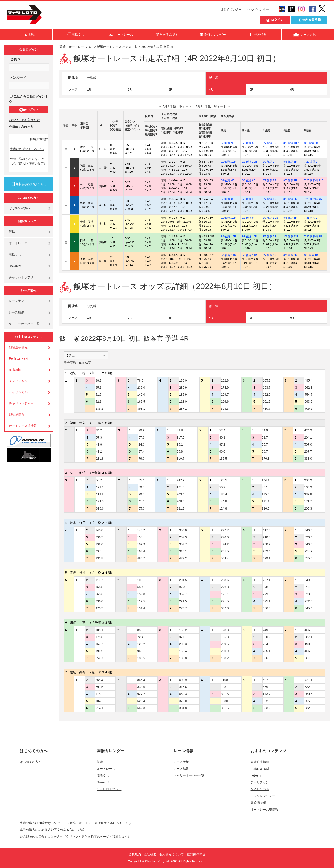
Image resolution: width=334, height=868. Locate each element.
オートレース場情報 (23, 426)
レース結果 (17, 312)
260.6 (99, 594)
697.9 (267, 680)
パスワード (18, 78)
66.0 (222, 451)
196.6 (225, 402)
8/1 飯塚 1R (311, 255)
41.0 (141, 501)
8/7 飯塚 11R (270, 218)
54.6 (265, 430)
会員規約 (135, 854)
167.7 (99, 644)
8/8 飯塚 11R (249, 255)
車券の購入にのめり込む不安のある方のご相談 (52, 830)
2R (130, 89)
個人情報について (172, 854)
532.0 (308, 687)
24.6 (141, 444)
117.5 (181, 437)
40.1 (222, 437)
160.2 (308, 487)
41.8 (99, 444)
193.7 (267, 388)
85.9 (140, 630)
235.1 (99, 409)
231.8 (100, 459)
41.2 (99, 451)
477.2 (183, 558)
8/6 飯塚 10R (291, 143)
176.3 (266, 459)
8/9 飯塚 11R (228, 255)
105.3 (267, 380)
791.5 (99, 687)
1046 (99, 701)
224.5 (267, 644)
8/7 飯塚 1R (269, 199)
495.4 (308, 380)
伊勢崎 (92, 78)
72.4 (140, 637)
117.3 (267, 530)
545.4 (308, 608)
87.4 (182, 587)
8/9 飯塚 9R (228, 143)
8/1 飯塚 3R (311, 143)
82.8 (180, 430)
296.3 (99, 537)
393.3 (225, 409)
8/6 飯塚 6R (290, 162)
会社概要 (150, 854)
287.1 (183, 409)
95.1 (180, 444)
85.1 (265, 487)
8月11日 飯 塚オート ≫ (213, 106)
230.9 (225, 651)
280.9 (183, 388)
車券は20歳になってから (27, 149)
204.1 (308, 437)
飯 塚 (214, 78)
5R (251, 89)
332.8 (99, 558)
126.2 (141, 644)
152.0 (267, 395)
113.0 (183, 402)
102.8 (225, 380)
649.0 (308, 544)
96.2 (140, 651)
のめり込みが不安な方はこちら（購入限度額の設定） (28, 161)
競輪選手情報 (18, 347)
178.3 (100, 487)
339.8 (308, 494)
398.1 (141, 409)
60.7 (265, 451)
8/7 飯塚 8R (269, 143)
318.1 (183, 551)
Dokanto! (15, 266)
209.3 (183, 644)
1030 (224, 701)
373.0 (183, 701)
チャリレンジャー (21, 403)
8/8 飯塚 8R (249, 143)
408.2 (225, 658)
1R (89, 89)
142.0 (141, 395)
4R (211, 89)
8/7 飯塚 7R (269, 162)
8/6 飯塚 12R (291, 237)
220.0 (225, 537)
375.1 (267, 601)
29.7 (141, 494)
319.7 (181, 459)
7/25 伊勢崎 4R (313, 199)
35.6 (141, 480)
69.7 (141, 487)
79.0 (141, 459)
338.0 (308, 459)
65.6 (141, 508)
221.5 (183, 601)
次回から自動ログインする (28, 99)
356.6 (267, 608)
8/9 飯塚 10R (228, 162)
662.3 (308, 388)
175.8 (99, 637)
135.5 (223, 459)
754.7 (308, 395)
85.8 (180, 451)
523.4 (141, 701)
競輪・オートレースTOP (76, 47)
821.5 (225, 694)
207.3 (183, 537)
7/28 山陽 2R (312, 162)
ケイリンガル (18, 392)
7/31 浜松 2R (312, 218)
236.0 (141, 388)
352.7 (183, 544)
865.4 (99, 680)
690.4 (308, 537)
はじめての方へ (231, 9)
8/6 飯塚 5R (290, 218)
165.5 (141, 402)
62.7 (265, 437)
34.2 (99, 430)
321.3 (181, 508)
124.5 (100, 501)
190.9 (99, 651)
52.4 (222, 430)
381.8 (183, 708)
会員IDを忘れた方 (21, 127)
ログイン (29, 110)
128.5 (223, 480)
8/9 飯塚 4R (228, 180)
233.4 (267, 551)
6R (292, 89)
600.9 (183, 680)
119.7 (99, 580)
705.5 (308, 409)
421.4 (225, 594)
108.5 (141, 658)
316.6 (100, 508)
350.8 (183, 530)
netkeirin (15, 370)
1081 (224, 687)
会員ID (15, 59)
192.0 (99, 544)
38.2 (98, 380)
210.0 (267, 537)
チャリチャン (18, 381)
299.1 (267, 558)
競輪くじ (15, 255)
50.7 (222, 487)
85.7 (265, 444)
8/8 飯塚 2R (249, 199)
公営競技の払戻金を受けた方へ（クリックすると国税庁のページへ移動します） (75, 837)
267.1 (267, 580)
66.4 (140, 587)
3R (170, 89)
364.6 (308, 658)
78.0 (140, 380)
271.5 (225, 601)
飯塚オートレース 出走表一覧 (117, 47)
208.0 (181, 501)
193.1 (141, 537)
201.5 (267, 402)
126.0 (266, 508)
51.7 (98, 395)
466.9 (308, 630)
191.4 (141, 608)
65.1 (98, 388)
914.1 (99, 708)
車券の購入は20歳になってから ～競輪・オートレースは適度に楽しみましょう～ (79, 823)
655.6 (308, 558)
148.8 (99, 530)
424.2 (308, 430)
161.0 (181, 487)
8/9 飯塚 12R (228, 237)
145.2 (141, 530)
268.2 (267, 544)
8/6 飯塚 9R (290, 180)
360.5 (308, 694)
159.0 (141, 594)
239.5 (225, 644)
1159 (99, 694)
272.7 (225, 530)
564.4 (225, 558)
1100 (224, 680)
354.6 (308, 587)
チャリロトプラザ (21, 277)
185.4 (223, 494)
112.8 (100, 494)
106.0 (183, 658)
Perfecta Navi (18, 358)
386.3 (308, 480)
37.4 (141, 451)
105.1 (99, 630)
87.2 (222, 444)
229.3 (267, 594)
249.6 (267, 630)
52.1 (98, 402)
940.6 (308, 530)
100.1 (141, 580)
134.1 (266, 480)
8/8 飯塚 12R (249, 162)
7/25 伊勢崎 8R (313, 237)
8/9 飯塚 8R (228, 199)
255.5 (225, 551)
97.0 (182, 637)
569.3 (267, 687)
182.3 (141, 544)
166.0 (99, 587)
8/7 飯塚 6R (269, 255)
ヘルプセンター (258, 9)
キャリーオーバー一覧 (24, 324)
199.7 (225, 395)
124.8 (223, 508)
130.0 (183, 380)
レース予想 (17, 301)
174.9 (225, 388)
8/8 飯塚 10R (249, 237)
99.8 (98, 551)
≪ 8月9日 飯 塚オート (175, 106)
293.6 (308, 402)
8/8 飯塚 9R (249, 218)
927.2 (141, 694)
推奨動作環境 (196, 854)
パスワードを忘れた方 (24, 120)
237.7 (308, 451)
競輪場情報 (17, 415)
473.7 (267, 694)
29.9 (141, 430)
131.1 (266, 501)
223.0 (225, 587)
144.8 (223, 501)
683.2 (267, 708)
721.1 (308, 680)
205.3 (308, 508)
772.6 (308, 601)
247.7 (181, 480)
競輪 (12, 232)
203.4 (181, 494)
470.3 (99, 608)
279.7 (183, 608)
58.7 (99, 480)
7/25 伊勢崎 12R (314, 180)
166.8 (225, 637)
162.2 (183, 630)
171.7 (308, 501)
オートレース (18, 243)
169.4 (141, 551)
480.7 (141, 558)
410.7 (267, 409)
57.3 (99, 437)
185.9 (183, 395)
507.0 (308, 444)
